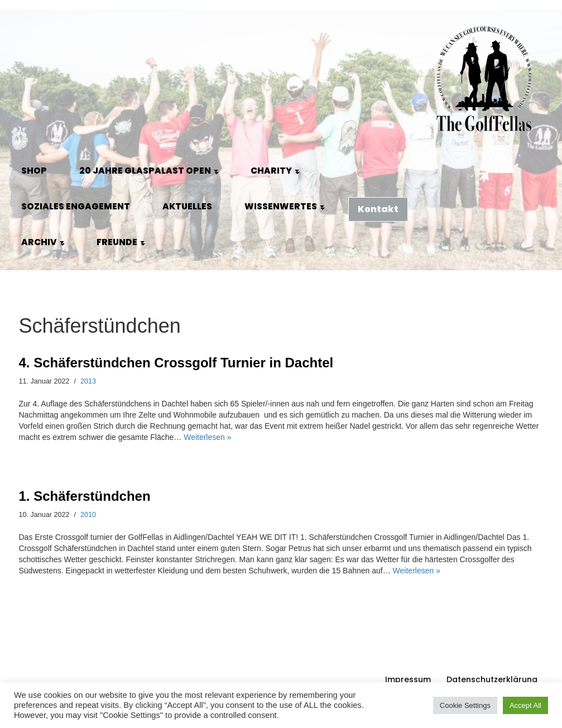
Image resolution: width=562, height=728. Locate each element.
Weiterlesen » (207, 437)
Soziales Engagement (76, 206)
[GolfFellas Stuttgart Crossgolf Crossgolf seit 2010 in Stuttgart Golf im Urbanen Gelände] (484, 79)
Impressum (408, 679)
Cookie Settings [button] (465, 705)
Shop (34, 171)
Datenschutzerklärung (492, 679)
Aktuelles (187, 206)
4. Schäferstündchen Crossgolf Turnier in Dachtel (176, 363)
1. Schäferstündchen (85, 496)
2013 (88, 381)
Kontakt (378, 209)
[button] (216, 171)
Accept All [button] (525, 705)
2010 (88, 515)
